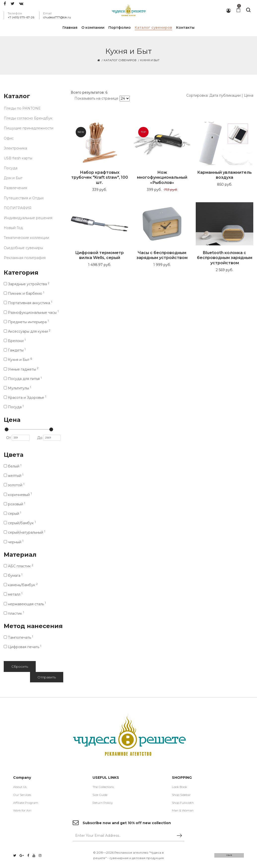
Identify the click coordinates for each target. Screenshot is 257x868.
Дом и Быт (13, 178)
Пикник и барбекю (24, 293)
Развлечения (15, 188)
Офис (9, 138)
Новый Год (13, 228)
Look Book (179, 787)
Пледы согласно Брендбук (28, 118)
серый (12, 514)
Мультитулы (17, 388)
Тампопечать (18, 637)
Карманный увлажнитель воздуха (225, 175)
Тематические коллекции (26, 238)
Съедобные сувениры (23, 248)
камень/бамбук (21, 585)
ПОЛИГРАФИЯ (18, 208)
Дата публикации (225, 95)
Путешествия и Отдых (24, 198)
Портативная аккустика (28, 303)
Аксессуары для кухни (27, 331)
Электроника (15, 148)
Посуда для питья (23, 379)
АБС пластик (18, 566)
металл (13, 594)
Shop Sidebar (181, 795)
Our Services (22, 795)
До (49, 438)
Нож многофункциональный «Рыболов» (162, 178)
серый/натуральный (24, 532)
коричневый (18, 495)
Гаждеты (15, 350)
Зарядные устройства (27, 284)
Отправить (47, 677)
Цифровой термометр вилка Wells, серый (99, 255)
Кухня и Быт (18, 360)
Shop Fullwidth (183, 803)
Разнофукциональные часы (31, 313)
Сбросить (20, 666)
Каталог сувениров (120, 60)
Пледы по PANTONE (22, 108)
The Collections (103, 787)
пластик (14, 613)
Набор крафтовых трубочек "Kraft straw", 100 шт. (100, 178)
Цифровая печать (22, 647)
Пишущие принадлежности (29, 128)
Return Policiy (103, 803)
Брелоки (15, 341)
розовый (14, 504)
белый (13, 466)
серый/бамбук (20, 523)
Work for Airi (22, 810)
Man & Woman (183, 810)
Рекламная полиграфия (25, 258)
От (18, 438)
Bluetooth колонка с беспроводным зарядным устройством (225, 258)
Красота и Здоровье (25, 398)
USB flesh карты (18, 158)
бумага (13, 576)
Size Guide (100, 795)
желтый (14, 476)
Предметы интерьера (26, 322)
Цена (249, 95)
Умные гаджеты (21, 369)
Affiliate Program (26, 803)
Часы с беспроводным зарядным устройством (162, 255)
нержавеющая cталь (25, 604)
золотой (14, 485)
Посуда (11, 168)
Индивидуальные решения (28, 218)
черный (14, 542)
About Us (20, 787)
